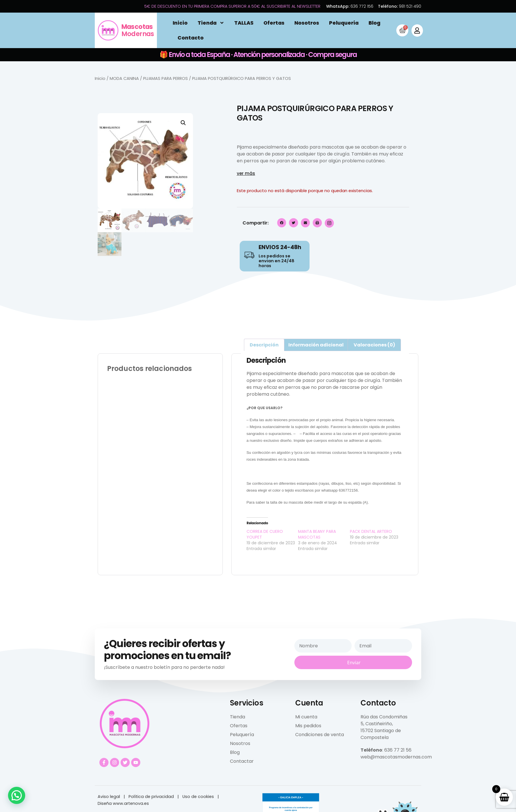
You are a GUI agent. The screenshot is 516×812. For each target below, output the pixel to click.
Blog (374, 23)
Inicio (180, 23)
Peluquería (344, 23)
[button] (183, 123)
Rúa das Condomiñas (384, 717)
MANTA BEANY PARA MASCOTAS (317, 534)
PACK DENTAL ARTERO (371, 531)
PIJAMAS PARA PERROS (166, 78)
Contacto (191, 38)
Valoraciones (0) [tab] (374, 345)
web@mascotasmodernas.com (396, 757)
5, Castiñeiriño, (377, 724)
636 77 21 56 (398, 750)
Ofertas (274, 23)
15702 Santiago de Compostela (381, 734)
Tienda (211, 23)
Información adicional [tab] (316, 345)
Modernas (138, 30)
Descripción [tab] (264, 345)
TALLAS (244, 23)
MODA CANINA (124, 78)
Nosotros (307, 23)
